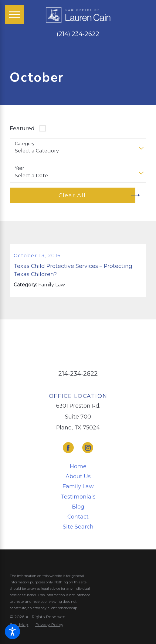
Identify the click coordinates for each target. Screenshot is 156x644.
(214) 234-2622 (78, 34)
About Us (78, 477)
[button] (12, 632)
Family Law (78, 487)
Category (25, 144)
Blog (78, 507)
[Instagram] (88, 449)
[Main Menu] (15, 15)
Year (19, 168)
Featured (22, 128)
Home (78, 467)
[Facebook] (68, 449)
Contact (78, 517)
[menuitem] (78, 467)
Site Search (78, 527)
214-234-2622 (78, 375)
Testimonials (78, 497)
